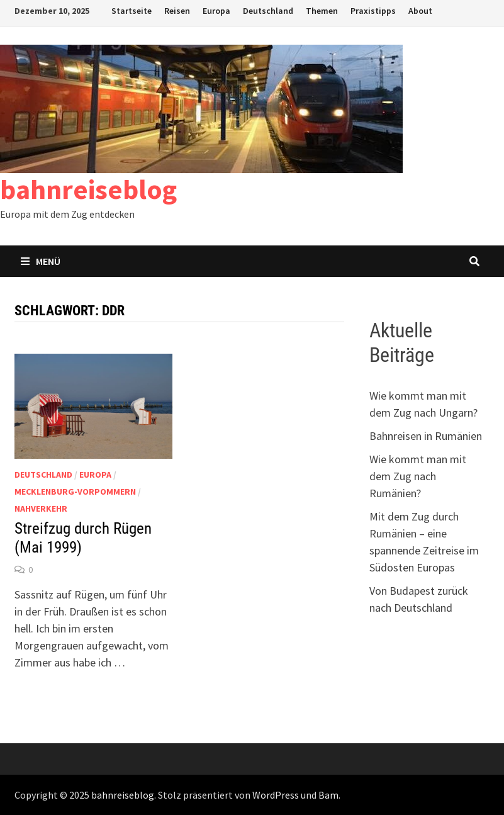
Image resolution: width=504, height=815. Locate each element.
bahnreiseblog (88, 189)
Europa (216, 11)
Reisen (177, 11)
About (420, 11)
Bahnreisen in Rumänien (426, 436)
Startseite (132, 11)
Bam (328, 795)
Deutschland (268, 11)
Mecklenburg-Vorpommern (75, 492)
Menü (41, 261)
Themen (322, 11)
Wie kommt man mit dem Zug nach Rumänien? (418, 476)
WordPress (276, 795)
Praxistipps (373, 11)
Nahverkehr (41, 509)
